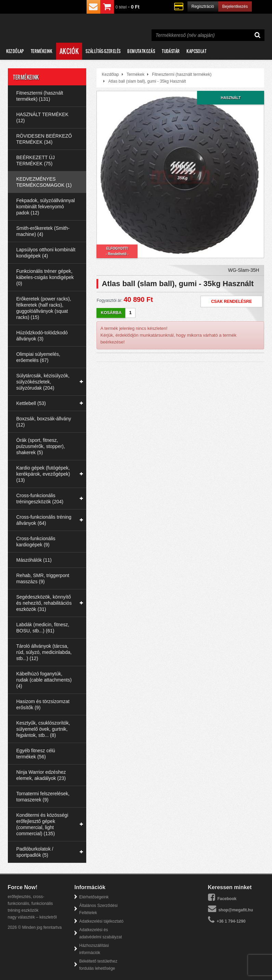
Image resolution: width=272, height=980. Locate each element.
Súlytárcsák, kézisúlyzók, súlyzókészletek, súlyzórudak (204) (43, 382)
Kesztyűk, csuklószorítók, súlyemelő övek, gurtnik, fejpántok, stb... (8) (43, 729)
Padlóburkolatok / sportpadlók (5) (35, 852)
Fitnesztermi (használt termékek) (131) (40, 96)
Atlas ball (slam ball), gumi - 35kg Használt (147, 81)
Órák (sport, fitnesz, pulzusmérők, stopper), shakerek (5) (41, 446)
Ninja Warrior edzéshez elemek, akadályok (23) (41, 775)
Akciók (69, 51)
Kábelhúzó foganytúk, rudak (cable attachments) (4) (44, 680)
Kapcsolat (196, 51)
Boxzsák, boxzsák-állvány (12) (44, 422)
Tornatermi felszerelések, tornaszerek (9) (43, 797)
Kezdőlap (15, 51)
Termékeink (42, 51)
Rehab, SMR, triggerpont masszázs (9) (43, 578)
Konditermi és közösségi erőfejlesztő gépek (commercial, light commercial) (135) (42, 824)
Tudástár (171, 51)
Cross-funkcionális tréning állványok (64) (44, 520)
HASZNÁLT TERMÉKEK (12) (42, 117)
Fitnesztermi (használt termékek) (182, 74)
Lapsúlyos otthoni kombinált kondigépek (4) (46, 253)
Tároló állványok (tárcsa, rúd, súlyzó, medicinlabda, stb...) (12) (44, 652)
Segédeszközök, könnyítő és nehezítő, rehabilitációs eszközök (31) (44, 603)
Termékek (135, 74)
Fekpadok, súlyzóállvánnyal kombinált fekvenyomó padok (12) (46, 207)
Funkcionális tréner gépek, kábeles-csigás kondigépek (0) (45, 277)
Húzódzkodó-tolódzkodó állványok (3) (42, 336)
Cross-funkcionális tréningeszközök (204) (40, 499)
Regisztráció (203, 6)
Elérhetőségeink (94, 897)
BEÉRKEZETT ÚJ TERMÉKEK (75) (36, 160)
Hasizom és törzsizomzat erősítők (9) (43, 704)
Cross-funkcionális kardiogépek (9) (36, 542)
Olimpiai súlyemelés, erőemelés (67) (38, 357)
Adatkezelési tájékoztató (101, 921)
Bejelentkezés (235, 6)
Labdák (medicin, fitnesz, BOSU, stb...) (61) (43, 628)
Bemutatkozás (141, 51)
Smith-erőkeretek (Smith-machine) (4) (43, 231)
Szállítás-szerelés (103, 51)
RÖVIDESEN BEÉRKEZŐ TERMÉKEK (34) (44, 139)
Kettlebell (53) (31, 403)
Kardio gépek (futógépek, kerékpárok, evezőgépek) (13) (43, 474)
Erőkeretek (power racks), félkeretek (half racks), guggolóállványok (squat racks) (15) (44, 308)
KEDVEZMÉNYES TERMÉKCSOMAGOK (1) (44, 182)
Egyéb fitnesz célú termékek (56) (36, 754)
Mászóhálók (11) (34, 560)
